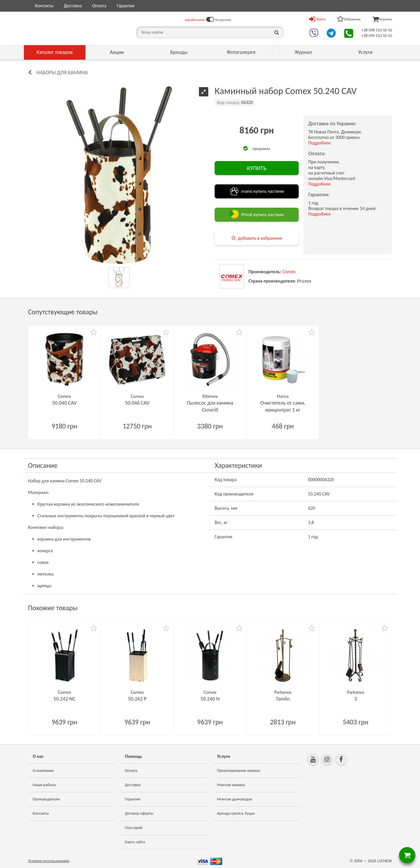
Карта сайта (135, 842)
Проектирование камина (238, 771)
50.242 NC (64, 699)
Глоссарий (134, 828)
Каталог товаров (55, 52)
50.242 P (137, 699)
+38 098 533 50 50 (377, 30)
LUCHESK (385, 861)
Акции (117, 52)
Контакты (44, 6)
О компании (43, 771)
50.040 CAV (64, 403)
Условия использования (49, 861)
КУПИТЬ (257, 168)
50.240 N (210, 699)
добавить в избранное (260, 238)
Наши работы (44, 785)
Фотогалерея (241, 52)
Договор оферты (139, 813)
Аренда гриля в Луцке (236, 813)
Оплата (99, 6)
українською (195, 20)
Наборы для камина (62, 73)
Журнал (303, 52)
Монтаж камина (231, 785)
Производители (46, 799)
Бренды (179, 52)
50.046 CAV (137, 403)
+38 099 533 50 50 (377, 36)
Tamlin (283, 699)
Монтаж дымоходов (235, 799)
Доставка (73, 6)
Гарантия (125, 6)
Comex (289, 272)
